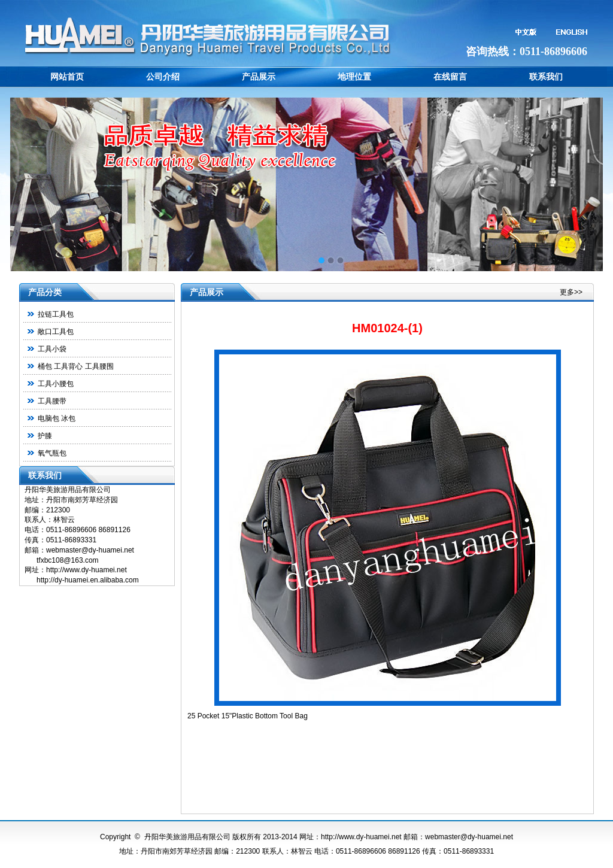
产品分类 (45, 292)
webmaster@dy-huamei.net (469, 837)
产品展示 (259, 77)
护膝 (45, 436)
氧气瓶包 (52, 453)
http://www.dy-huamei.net (361, 837)
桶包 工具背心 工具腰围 (76, 366)
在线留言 (450, 77)
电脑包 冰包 (57, 418)
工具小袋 (52, 349)
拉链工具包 (56, 314)
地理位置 (354, 77)
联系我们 (546, 77)
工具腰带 (52, 401)
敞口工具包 (56, 332)
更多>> (571, 292)
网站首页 (67, 77)
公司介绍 (163, 77)
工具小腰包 (56, 384)
